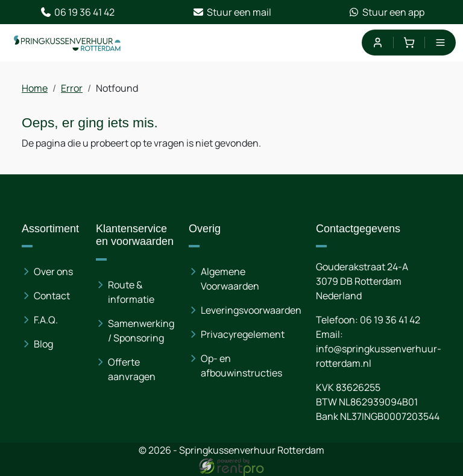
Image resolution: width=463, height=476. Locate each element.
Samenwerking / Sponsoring (141, 331)
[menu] (440, 43)
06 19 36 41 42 (77, 12)
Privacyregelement (243, 334)
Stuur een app (386, 12)
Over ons (53, 271)
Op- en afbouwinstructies (241, 366)
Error (72, 88)
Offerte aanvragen (132, 369)
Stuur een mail (232, 12)
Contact (52, 296)
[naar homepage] (68, 43)
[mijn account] (377, 43)
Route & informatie (131, 292)
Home (35, 88)
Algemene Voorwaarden (230, 279)
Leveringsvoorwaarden (251, 310)
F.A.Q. (46, 320)
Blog (43, 344)
